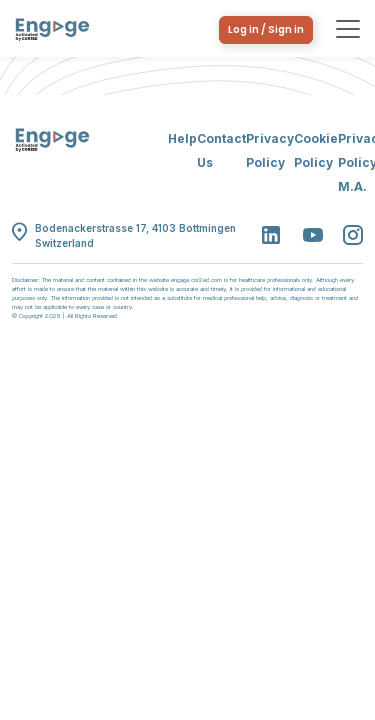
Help (182, 138)
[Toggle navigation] (348, 29)
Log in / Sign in (266, 29)
